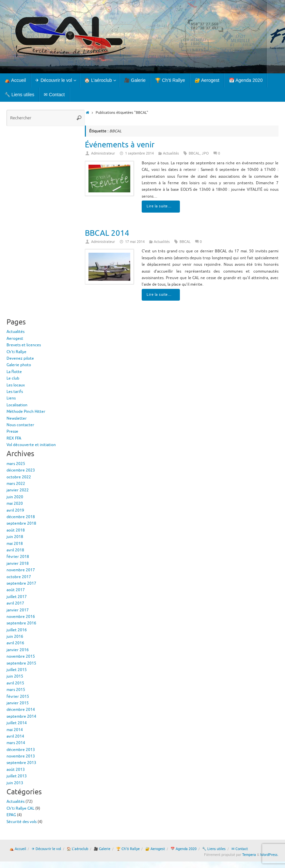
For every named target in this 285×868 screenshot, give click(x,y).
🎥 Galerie (102, 849)
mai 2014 (15, 730)
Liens (11, 398)
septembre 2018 (21, 523)
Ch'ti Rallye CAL (20, 808)
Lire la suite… (162, 206)
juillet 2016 (17, 630)
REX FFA (14, 438)
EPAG (11, 815)
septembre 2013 (21, 763)
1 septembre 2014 (139, 153)
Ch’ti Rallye (16, 352)
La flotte (14, 372)
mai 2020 (15, 503)
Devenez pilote (20, 358)
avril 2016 (15, 643)
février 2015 (18, 696)
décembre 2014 (21, 710)
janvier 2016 (18, 650)
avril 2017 (15, 603)
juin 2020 (15, 497)
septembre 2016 (21, 623)
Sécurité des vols (22, 822)
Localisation (17, 405)
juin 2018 (15, 537)
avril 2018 (15, 550)
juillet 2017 (17, 597)
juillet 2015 (17, 670)
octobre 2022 (19, 477)
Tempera (249, 855)
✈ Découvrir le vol (46, 849)
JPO (205, 153)
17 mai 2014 (135, 242)
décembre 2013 (21, 750)
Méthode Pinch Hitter (26, 412)
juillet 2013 (17, 776)
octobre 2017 (19, 577)
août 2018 (16, 530)
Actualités (171, 153)
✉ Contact (240, 849)
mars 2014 (16, 743)
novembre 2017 (21, 570)
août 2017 (16, 590)
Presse (12, 431)
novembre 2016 (21, 617)
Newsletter (17, 418)
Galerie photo (19, 365)
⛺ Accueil (18, 849)
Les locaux (16, 385)
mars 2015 (16, 690)
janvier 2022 (18, 490)
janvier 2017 (18, 610)
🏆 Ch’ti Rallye (128, 849)
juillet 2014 (17, 723)
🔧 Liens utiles (214, 849)
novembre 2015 (21, 656)
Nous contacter (20, 425)
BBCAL (194, 153)
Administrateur (103, 153)
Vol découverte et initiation (31, 445)
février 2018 (18, 557)
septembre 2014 (21, 716)
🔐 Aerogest (155, 849)
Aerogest (15, 338)
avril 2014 (15, 736)
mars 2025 (16, 464)
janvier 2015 (18, 703)
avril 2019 (15, 510)
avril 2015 (15, 683)
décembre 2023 (21, 470)
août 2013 (16, 770)
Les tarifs (15, 392)
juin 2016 (15, 636)
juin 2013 (15, 783)
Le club (13, 378)
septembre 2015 (21, 663)
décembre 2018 (21, 517)
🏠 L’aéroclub (77, 849)
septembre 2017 (21, 583)
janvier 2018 (18, 563)
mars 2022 (16, 484)
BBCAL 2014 (107, 233)
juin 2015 (15, 676)
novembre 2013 (21, 756)
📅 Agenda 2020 (183, 849)
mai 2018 (15, 544)
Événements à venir (120, 145)
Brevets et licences (24, 345)
